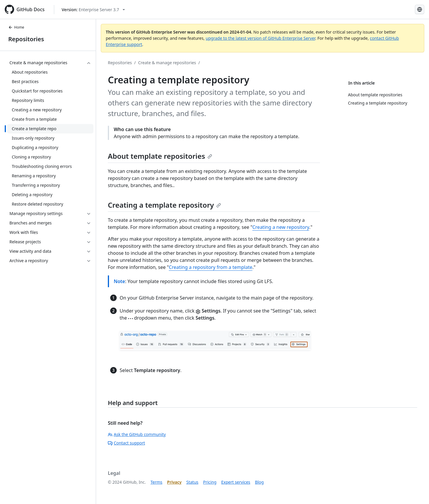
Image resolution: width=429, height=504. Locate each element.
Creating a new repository (281, 227)
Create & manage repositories (167, 63)
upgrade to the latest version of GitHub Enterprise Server (260, 38)
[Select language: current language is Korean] (420, 9)
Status (192, 482)
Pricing (210, 482)
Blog (259, 482)
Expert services (236, 482)
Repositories (26, 39)
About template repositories (160, 156)
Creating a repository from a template (211, 267)
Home (16, 27)
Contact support (126, 443)
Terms (156, 482)
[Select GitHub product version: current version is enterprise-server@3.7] (93, 10)
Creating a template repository (164, 205)
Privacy (174, 482)
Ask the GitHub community (137, 434)
